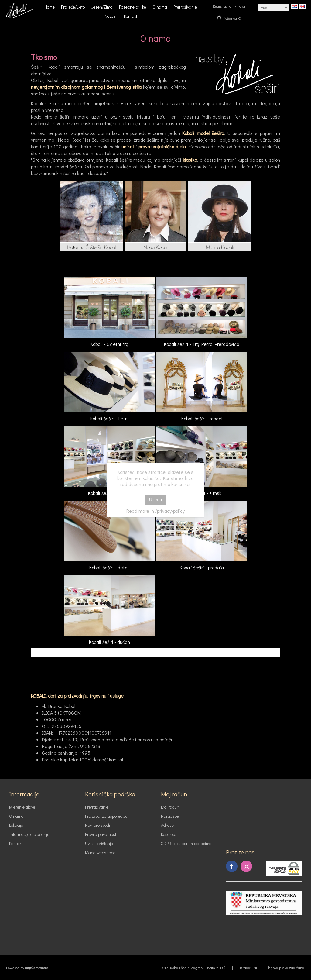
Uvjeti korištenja (99, 843)
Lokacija (16, 825)
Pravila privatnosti (101, 834)
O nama (160, 7)
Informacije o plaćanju (29, 834)
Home (50, 7)
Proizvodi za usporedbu (106, 816)
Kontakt (131, 16)
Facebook (232, 866)
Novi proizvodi (97, 825)
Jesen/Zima (102, 7)
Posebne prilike (133, 7)
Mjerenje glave (22, 807)
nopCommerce (37, 968)
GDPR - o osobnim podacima (186, 843)
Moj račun (170, 807)
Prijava (240, 6)
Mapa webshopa (100, 852)
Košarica (169, 834)
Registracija (222, 6)
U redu (155, 500)
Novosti (111, 16)
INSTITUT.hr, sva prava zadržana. (279, 968)
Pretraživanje (185, 7)
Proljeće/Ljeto (73, 7)
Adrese (167, 825)
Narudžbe (170, 816)
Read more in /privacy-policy (155, 511)
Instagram (246, 866)
